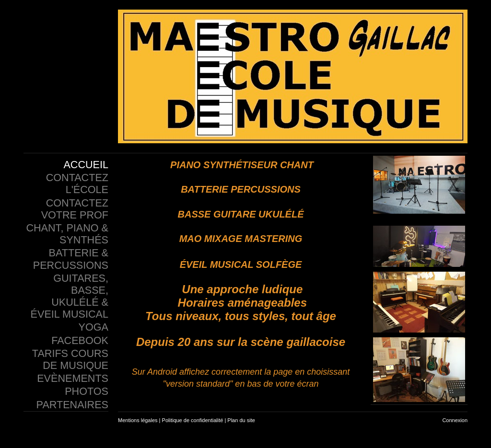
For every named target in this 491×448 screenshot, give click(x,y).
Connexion (455, 420)
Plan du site (241, 420)
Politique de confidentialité (193, 420)
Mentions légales (138, 420)
